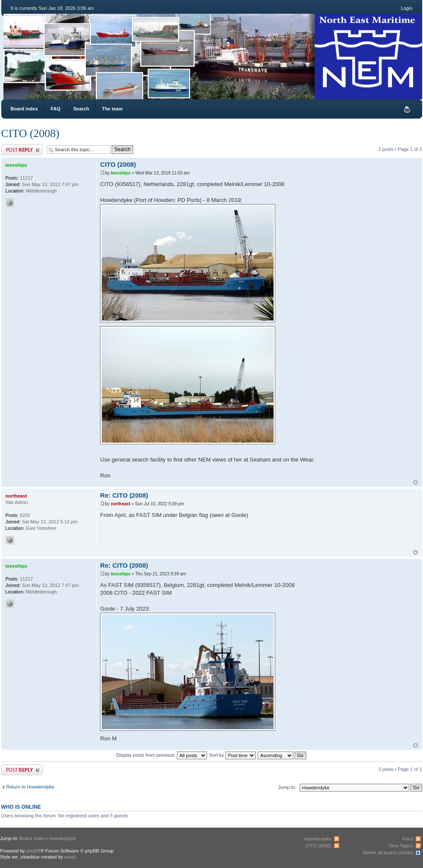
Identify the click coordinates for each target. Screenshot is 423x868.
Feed (408, 839)
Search (81, 109)
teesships (121, 173)
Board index (24, 109)
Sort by (232, 755)
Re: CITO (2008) (124, 495)
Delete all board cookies (388, 853)
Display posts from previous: (162, 755)
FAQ (56, 109)
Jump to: (287, 787)
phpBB (33, 851)
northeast (121, 504)
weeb (70, 857)
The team (112, 109)
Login (407, 8)
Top (415, 482)
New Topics (401, 846)
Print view (407, 110)
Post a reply (22, 150)
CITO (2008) (30, 133)
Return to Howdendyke (30, 787)
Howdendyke (63, 838)
